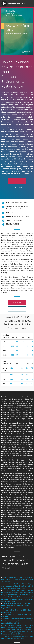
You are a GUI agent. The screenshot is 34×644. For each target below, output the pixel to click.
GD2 (13, 342)
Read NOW (17, 181)
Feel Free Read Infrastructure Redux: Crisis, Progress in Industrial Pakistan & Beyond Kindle (17, 606)
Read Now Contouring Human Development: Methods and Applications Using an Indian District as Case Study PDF (17, 593)
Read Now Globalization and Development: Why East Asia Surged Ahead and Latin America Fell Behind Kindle (17, 621)
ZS (28, 342)
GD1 (23, 342)
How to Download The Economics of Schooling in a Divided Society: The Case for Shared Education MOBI (17, 599)
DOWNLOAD (17, 188)
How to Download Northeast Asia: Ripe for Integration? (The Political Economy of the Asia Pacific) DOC (17, 580)
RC (32, 368)
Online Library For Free (17, 3)
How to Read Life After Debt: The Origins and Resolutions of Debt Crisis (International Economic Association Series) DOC (17, 586)
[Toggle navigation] (31, 3)
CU (17, 342)
